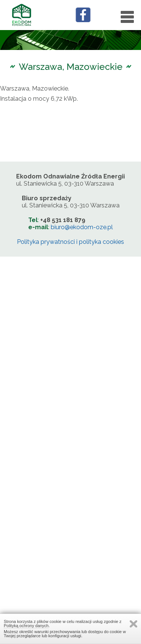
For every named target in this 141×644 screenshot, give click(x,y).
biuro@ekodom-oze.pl (82, 227)
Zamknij (133, 624)
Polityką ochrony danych (26, 626)
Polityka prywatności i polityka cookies (70, 242)
